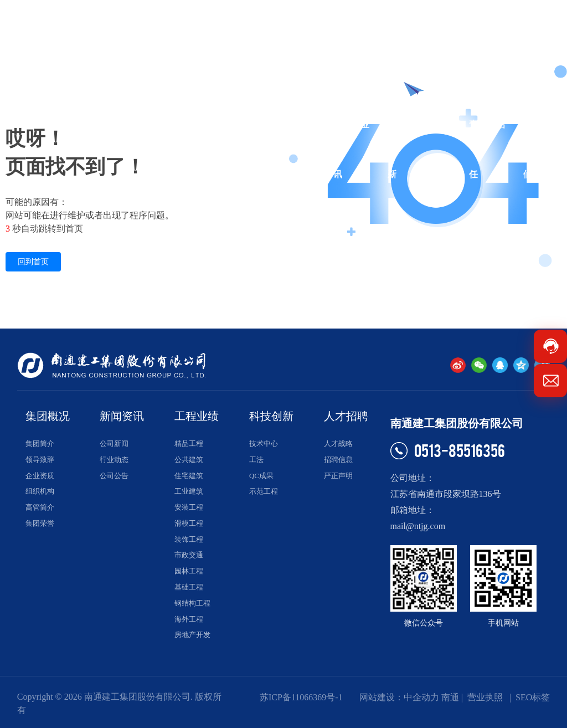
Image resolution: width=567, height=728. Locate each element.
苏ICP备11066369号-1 (301, 697)
